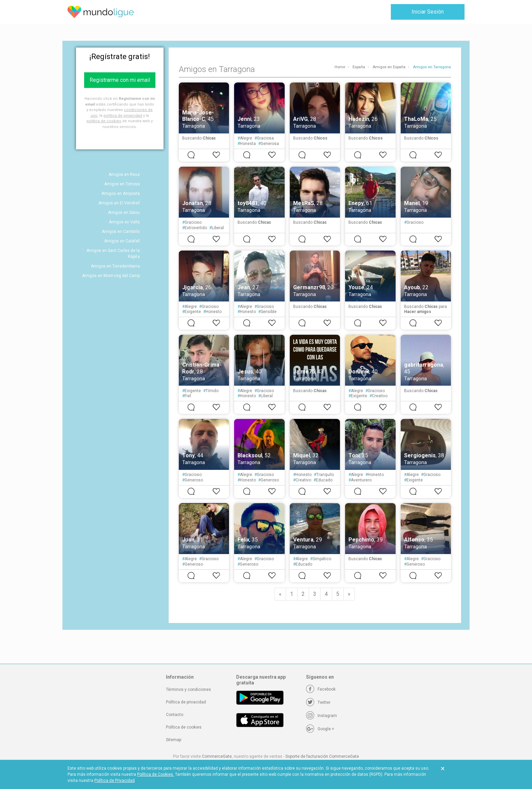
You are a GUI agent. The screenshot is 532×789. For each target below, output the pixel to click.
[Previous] (280, 594)
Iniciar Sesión (428, 12)
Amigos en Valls (124, 222)
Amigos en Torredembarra (115, 266)
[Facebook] (321, 689)
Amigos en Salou (124, 213)
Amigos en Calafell (122, 241)
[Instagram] (321, 716)
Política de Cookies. (156, 774)
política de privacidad (123, 116)
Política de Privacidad (115, 781)
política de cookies (104, 121)
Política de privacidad (186, 702)
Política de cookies (184, 727)
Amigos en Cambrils (121, 232)
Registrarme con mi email (120, 80)
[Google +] (320, 729)
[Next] (349, 594)
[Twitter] (318, 702)
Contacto (175, 715)
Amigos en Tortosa (122, 184)
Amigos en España (389, 67)
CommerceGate (217, 756)
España (359, 67)
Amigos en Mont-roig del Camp (111, 276)
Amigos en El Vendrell (119, 203)
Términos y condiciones (188, 690)
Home (340, 67)
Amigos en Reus (124, 175)
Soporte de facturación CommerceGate (322, 756)
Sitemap (174, 740)
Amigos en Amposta (121, 194)
